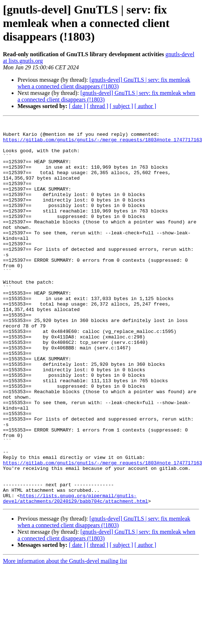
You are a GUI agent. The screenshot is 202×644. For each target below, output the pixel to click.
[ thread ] (98, 106)
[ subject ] (121, 106)
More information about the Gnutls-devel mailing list (65, 638)
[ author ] (145, 106)
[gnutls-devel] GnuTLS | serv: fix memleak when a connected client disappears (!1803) (104, 83)
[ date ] (77, 106)
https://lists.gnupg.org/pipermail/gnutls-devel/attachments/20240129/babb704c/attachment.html (75, 574)
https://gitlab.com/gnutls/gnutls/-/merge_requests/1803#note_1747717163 (102, 144)
